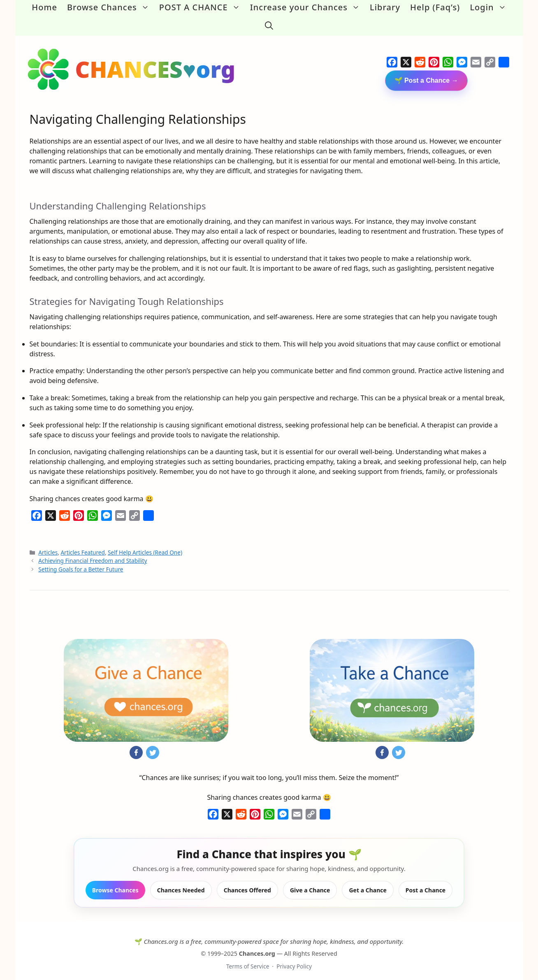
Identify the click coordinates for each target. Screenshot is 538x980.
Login (490, 7)
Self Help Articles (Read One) (145, 546)
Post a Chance (426, 884)
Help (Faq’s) (435, 7)
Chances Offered (247, 884)
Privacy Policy (294, 960)
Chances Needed (181, 884)
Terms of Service (248, 960)
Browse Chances (111, 7)
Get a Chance (368, 884)
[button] (269, 22)
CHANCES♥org (155, 63)
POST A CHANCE (202, 7)
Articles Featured (83, 546)
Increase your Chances (307, 7)
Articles (48, 546)
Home (44, 7)
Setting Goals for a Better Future (81, 563)
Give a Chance (310, 884)
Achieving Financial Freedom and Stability (93, 554)
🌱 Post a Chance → (426, 74)
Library (385, 7)
